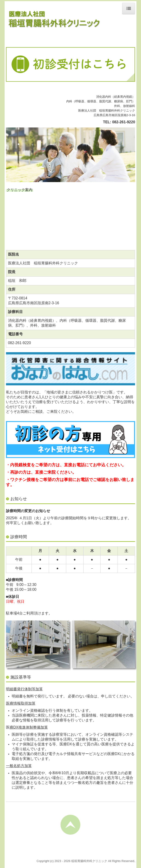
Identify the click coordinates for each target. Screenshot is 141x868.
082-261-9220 (124, 122)
